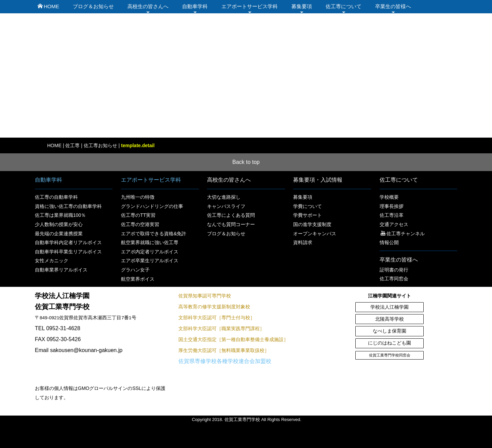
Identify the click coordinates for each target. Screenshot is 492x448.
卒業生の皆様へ (393, 6)
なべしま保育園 (389, 331)
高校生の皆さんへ (148, 6)
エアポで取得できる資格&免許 (154, 234)
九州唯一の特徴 (138, 197)
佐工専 (72, 145)
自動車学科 (195, 6)
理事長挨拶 (392, 206)
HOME (48, 6)
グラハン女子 (135, 270)
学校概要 (389, 197)
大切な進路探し (224, 197)
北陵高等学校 (389, 319)
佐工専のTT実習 (138, 215)
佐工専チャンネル (403, 234)
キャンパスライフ (226, 206)
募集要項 (302, 6)
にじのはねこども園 (389, 343)
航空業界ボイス (138, 279)
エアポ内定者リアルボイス (150, 252)
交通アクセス (394, 224)
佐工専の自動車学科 (56, 197)
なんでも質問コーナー (231, 224)
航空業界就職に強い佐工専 (150, 242)
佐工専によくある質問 (231, 215)
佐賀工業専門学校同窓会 (390, 355)
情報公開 (389, 242)
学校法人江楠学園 (389, 307)
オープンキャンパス (315, 234)
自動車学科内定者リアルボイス (68, 242)
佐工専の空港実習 (140, 224)
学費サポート (307, 215)
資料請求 (303, 242)
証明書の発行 (394, 270)
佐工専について (344, 6)
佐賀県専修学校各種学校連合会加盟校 (225, 361)
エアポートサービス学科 (250, 6)
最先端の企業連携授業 (59, 234)
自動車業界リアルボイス (61, 270)
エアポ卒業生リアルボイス (150, 261)
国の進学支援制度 (312, 224)
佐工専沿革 (392, 215)
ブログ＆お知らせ (93, 6)
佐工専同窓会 (394, 279)
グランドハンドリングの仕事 (152, 206)
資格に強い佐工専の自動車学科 (68, 206)
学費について (307, 206)
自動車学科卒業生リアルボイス (68, 252)
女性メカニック (52, 261)
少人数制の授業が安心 (59, 224)
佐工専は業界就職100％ (60, 215)
